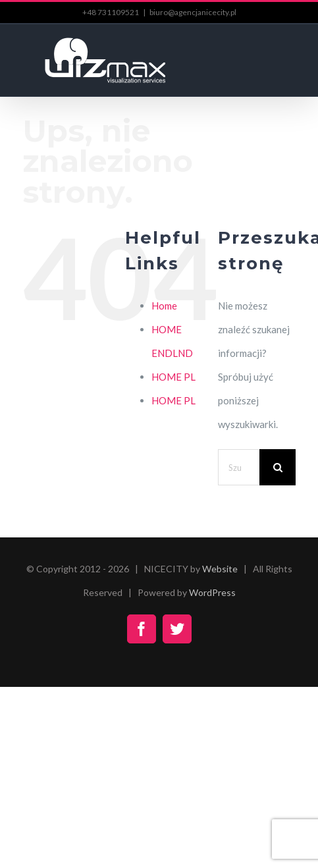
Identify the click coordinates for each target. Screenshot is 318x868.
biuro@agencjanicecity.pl (193, 12)
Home (164, 306)
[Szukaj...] (239, 467)
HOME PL (173, 377)
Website (220, 569)
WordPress (212, 592)
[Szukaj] (278, 467)
